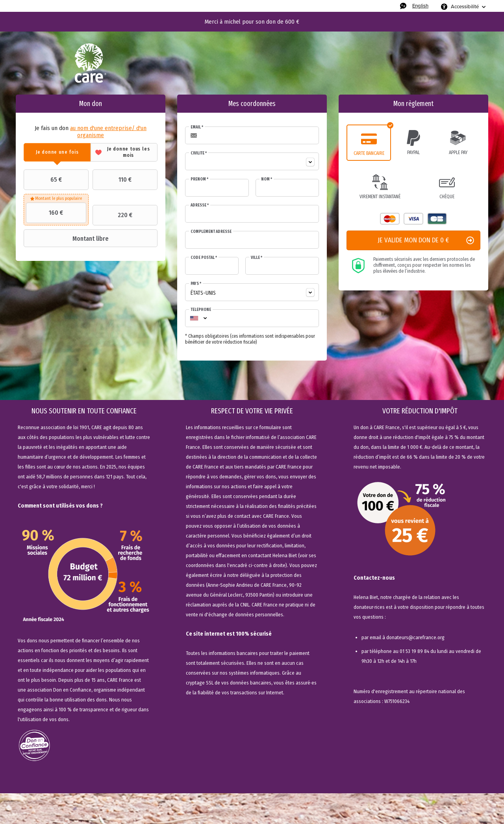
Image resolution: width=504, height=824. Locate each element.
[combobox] (252, 161)
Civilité (199, 153)
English (420, 6)
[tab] (57, 152)
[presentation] (57, 152)
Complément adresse (211, 232)
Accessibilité (465, 7)
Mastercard (390, 219)
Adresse (200, 205)
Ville (257, 258)
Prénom (199, 179)
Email (197, 127)
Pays (196, 284)
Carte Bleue (437, 219)
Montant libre (67, 238)
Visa (413, 219)
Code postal (204, 258)
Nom (267, 179)
